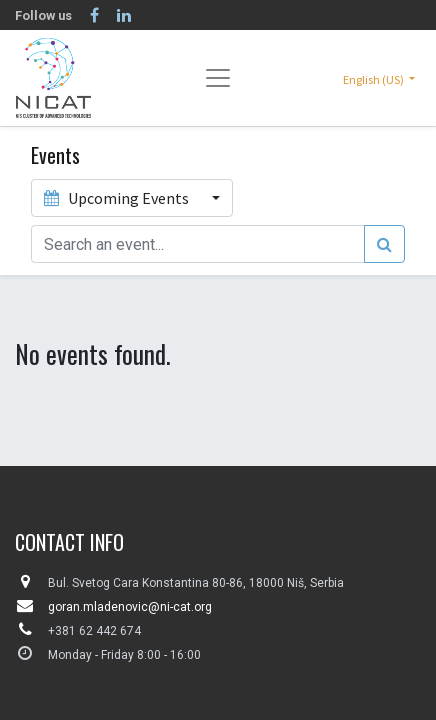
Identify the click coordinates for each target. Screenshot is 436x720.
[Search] (384, 244)
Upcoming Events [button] (118, 198)
